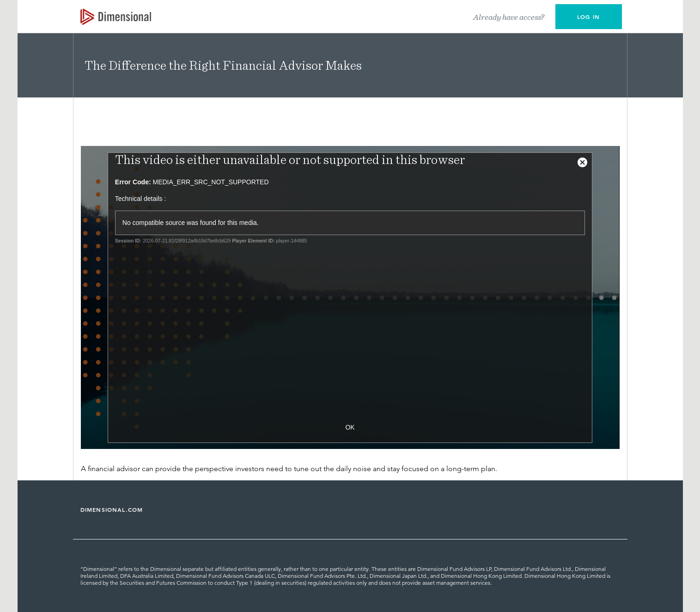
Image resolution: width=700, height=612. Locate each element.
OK (350, 427)
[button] (589, 17)
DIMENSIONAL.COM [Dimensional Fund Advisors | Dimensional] (112, 509)
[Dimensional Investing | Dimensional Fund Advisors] (116, 17)
